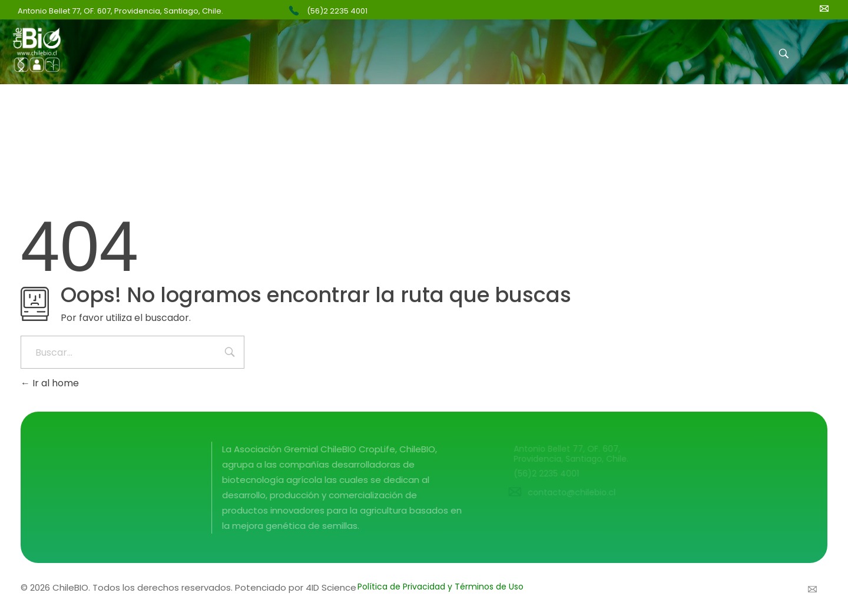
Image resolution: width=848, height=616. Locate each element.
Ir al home (50, 383)
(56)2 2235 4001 (337, 11)
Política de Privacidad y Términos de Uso (440, 587)
